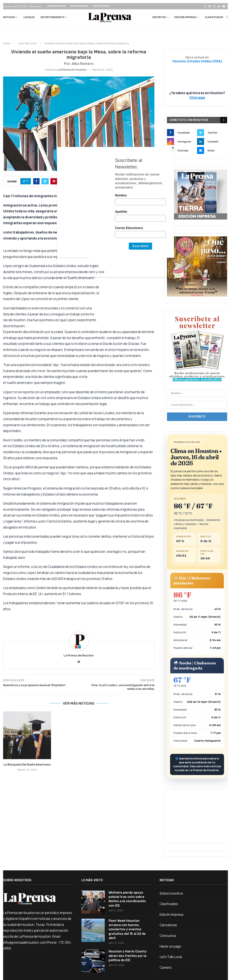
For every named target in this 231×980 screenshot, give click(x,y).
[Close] (173, 148)
